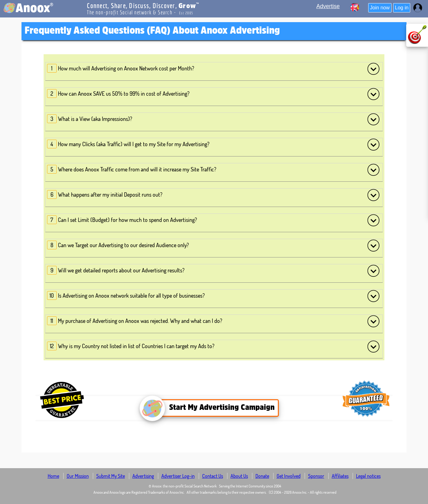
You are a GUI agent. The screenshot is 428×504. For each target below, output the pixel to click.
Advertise (328, 6)
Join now (380, 8)
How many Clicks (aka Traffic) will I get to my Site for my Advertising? (213, 144)
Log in (402, 8)
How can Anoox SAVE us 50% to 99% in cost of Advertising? (213, 94)
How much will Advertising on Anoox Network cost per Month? (213, 69)
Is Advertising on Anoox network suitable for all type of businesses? (213, 296)
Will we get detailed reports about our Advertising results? (213, 271)
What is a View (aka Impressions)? (213, 119)
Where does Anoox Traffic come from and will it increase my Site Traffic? (213, 170)
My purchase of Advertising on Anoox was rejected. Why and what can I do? (213, 321)
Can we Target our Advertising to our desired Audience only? (213, 245)
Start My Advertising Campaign (212, 408)
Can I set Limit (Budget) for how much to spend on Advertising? (213, 220)
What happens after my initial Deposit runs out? (213, 195)
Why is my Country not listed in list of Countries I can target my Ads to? (213, 346)
